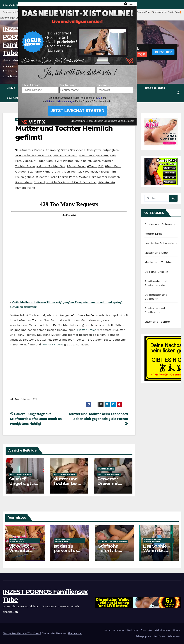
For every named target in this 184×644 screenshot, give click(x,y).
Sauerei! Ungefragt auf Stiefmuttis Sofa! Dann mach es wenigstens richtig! (36, 419)
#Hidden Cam (43, 161)
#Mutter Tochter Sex (51, 166)
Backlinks (133, 630)
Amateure (119, 630)
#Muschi (94, 161)
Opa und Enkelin (156, 272)
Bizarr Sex (147, 630)
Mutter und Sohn (157, 253)
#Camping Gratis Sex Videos (65, 150)
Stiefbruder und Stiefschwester (153, 540)
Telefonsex (174, 636)
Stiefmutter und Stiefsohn (113, 541)
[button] (178, 93)
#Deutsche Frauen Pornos (33, 155)
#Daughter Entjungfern (103, 150)
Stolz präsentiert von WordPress (21, 633)
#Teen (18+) (95, 166)
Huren (176, 630)
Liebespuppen (154, 88)
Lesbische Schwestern (161, 243)
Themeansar (75, 633)
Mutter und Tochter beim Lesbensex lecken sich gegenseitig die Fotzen (99, 419)
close (131, 5)
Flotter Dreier (87, 330)
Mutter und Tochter (21, 474)
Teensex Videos (53, 344)
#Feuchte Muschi (65, 155)
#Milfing (81, 161)
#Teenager (90, 172)
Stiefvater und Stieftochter (18, 540)
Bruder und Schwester (161, 224)
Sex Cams (14, 98)
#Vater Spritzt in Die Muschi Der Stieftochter (65, 182)
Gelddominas (163, 630)
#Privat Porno (76, 166)
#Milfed (68, 161)
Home (11, 88)
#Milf (58, 161)
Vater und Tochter (157, 322)
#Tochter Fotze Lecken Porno (57, 177)
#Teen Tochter (71, 172)
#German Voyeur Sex (94, 155)
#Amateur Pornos (32, 150)
